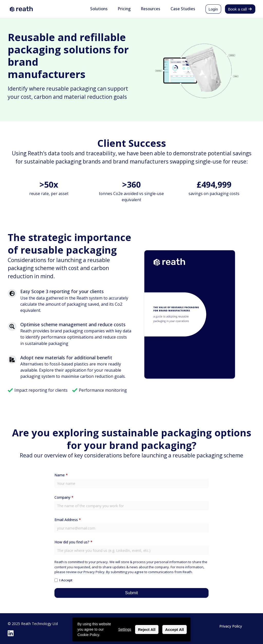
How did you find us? (73, 542)
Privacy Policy (231, 626)
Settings (125, 629)
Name (61, 475)
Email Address (68, 520)
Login (213, 9)
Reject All (147, 629)
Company (64, 497)
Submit (131, 593)
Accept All (175, 629)
